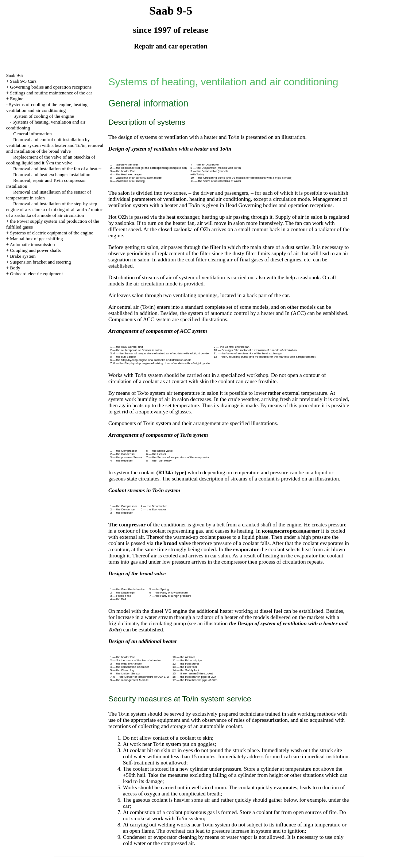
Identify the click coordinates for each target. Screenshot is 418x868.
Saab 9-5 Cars (23, 81)
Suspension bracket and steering (40, 262)
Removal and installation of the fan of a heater (57, 169)
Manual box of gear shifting (36, 239)
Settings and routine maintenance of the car (51, 93)
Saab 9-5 (15, 75)
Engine (17, 99)
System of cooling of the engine (44, 116)
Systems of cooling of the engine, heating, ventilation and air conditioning (47, 107)
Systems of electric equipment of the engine (51, 233)
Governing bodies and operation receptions (51, 87)
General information (32, 134)
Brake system (23, 256)
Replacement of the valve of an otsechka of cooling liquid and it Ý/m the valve (51, 160)
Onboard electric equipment (36, 274)
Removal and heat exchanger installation (52, 174)
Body (15, 268)
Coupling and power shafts (35, 250)
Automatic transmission (32, 244)
